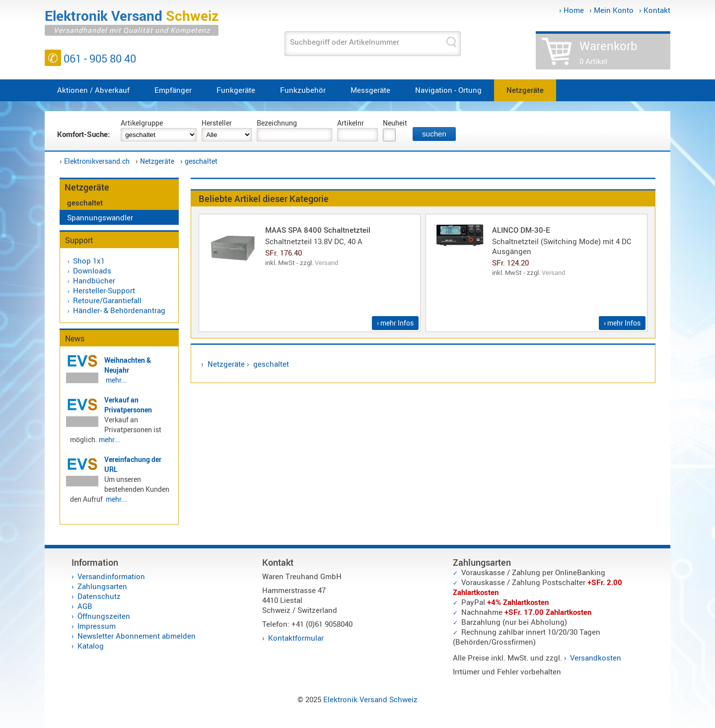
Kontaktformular (296, 638)
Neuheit (395, 123)
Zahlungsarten (102, 586)
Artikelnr (351, 123)
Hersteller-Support (104, 290)
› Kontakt (655, 10)
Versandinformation (111, 576)
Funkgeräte (236, 90)
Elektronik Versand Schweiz (370, 699)
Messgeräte (370, 90)
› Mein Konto (611, 10)
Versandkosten (596, 658)
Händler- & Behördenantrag (119, 310)
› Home (572, 10)
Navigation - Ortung (448, 90)
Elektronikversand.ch (97, 161)
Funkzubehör (303, 90)
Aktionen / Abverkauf (93, 90)
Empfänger (173, 90)
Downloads (92, 270)
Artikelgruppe (142, 123)
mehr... (116, 380)
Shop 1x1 (89, 261)
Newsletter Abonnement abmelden (137, 636)
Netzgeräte (525, 90)
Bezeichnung (277, 123)
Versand (326, 263)
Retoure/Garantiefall (107, 300)
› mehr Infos (395, 323)
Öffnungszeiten (104, 616)
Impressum (97, 626)
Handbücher (94, 280)
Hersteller (217, 123)
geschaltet (201, 161)
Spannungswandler (100, 217)
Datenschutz (99, 596)
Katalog (91, 646)
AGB (85, 606)
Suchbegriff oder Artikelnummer (345, 42)
